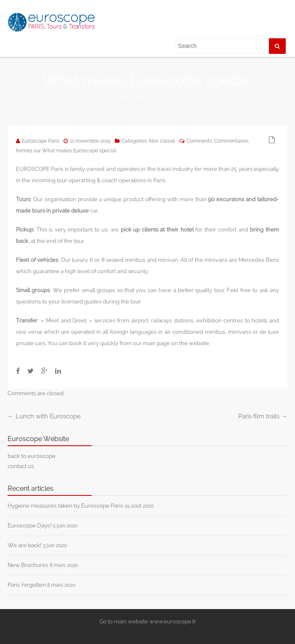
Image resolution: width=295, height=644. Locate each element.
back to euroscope (32, 456)
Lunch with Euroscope (44, 416)
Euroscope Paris (41, 141)
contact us (21, 466)
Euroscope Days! (29, 525)
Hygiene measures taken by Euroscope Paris (65, 506)
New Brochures (28, 565)
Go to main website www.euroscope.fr (148, 621)
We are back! (24, 545)
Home (104, 98)
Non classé (162, 141)
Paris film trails (263, 416)
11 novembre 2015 (90, 141)
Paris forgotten (27, 585)
